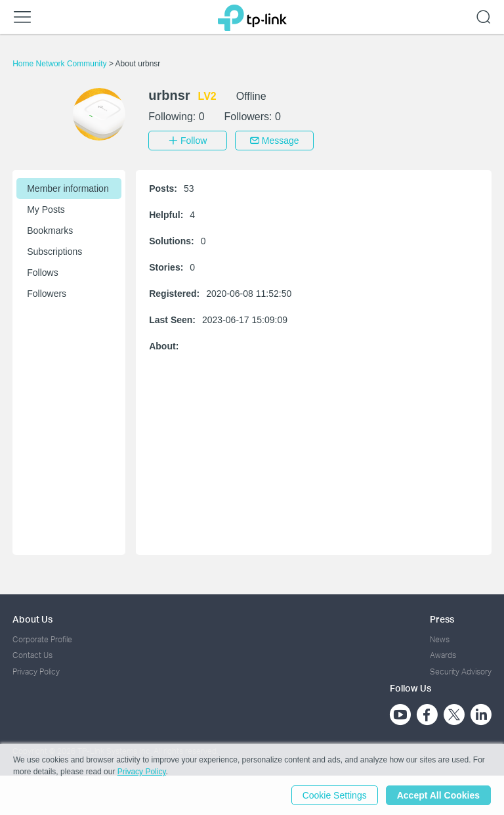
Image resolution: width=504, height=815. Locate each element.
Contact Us (32, 655)
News (440, 639)
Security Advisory (461, 672)
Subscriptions (54, 252)
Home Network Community (61, 64)
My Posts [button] (46, 209)
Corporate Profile (42, 639)
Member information (68, 188)
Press (442, 619)
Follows (42, 273)
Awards (443, 655)
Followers (47, 294)
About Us (32, 619)
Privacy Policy (36, 672)
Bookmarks (50, 231)
